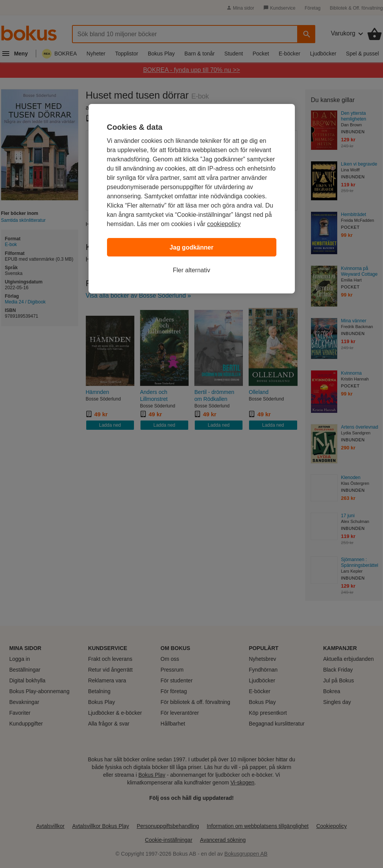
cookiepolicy (224, 224)
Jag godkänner (192, 247)
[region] (192, 199)
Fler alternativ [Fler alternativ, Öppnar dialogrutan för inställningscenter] (191, 270)
